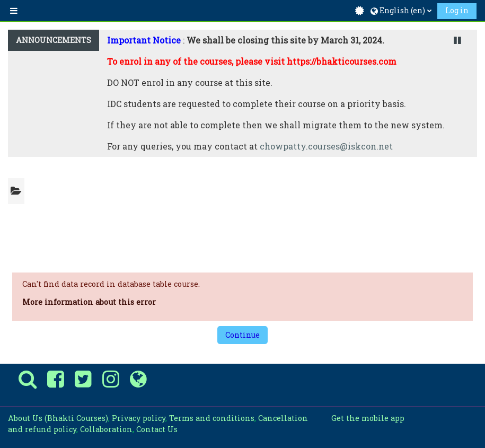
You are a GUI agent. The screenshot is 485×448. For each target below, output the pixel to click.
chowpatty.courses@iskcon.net (326, 146)
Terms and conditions (212, 418)
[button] (401, 11)
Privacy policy (139, 418)
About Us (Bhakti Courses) (58, 418)
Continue (243, 335)
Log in (457, 10)
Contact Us (157, 429)
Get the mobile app (368, 418)
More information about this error (89, 302)
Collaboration (106, 429)
